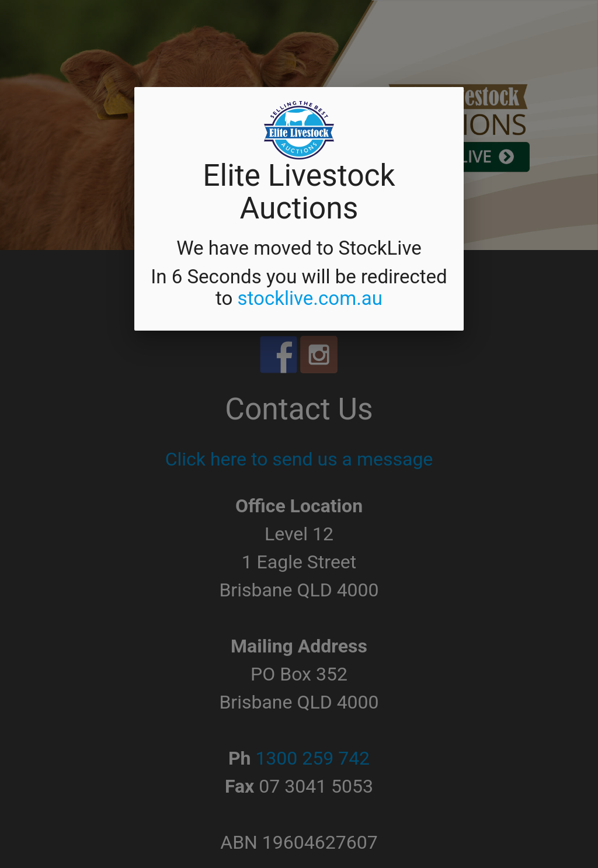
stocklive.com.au (310, 298)
